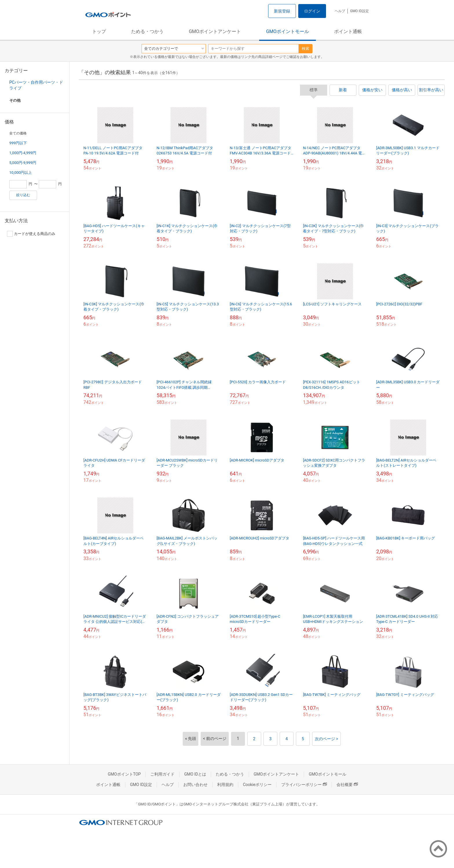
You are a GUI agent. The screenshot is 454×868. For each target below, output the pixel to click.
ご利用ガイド (162, 774)
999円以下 (18, 143)
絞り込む (23, 195)
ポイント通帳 (348, 31)
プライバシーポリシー (304, 785)
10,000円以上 (21, 173)
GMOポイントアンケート (215, 31)
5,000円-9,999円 (23, 163)
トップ (99, 31)
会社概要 (347, 785)
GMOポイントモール (288, 31)
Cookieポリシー (257, 785)
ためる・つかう (147, 31)
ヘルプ (340, 11)
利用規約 (225, 785)
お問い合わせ (195, 785)
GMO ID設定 (359, 11)
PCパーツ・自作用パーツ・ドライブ (36, 85)
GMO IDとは (195, 774)
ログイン (312, 11)
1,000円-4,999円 (23, 153)
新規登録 (282, 11)
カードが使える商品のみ (31, 234)
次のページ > (326, 739)
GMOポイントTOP (124, 774)
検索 (305, 49)
